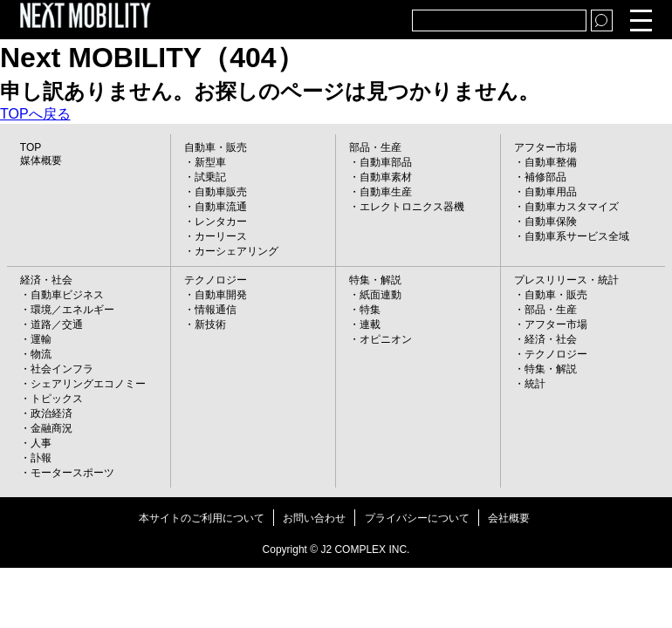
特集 (370, 310)
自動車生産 (386, 192)
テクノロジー (216, 280)
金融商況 (51, 428)
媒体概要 (41, 160)
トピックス (57, 399)
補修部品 (545, 177)
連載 (370, 324)
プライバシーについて (417, 518)
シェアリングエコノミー (88, 384)
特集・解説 (375, 280)
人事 (41, 443)
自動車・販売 (216, 147)
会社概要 (509, 518)
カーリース (221, 236)
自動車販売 (221, 192)
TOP (31, 147)
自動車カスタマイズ (572, 207)
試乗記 (210, 177)
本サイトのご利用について (202, 518)
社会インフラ (62, 369)
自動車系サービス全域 (577, 236)
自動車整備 (551, 162)
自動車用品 (551, 192)
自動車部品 (386, 162)
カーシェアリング (237, 251)
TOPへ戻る (35, 114)
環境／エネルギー (72, 310)
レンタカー (221, 222)
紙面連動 (381, 295)
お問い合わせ (314, 518)
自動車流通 (221, 207)
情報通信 (216, 310)
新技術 (210, 324)
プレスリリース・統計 (566, 280)
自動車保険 (551, 222)
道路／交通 (57, 324)
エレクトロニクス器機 (412, 207)
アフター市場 (545, 147)
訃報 (41, 458)
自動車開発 (221, 295)
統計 (535, 384)
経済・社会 (46, 280)
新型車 (210, 162)
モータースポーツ (72, 473)
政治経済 (51, 413)
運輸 (41, 339)
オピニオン (386, 339)
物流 (41, 354)
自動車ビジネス (67, 295)
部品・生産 (375, 147)
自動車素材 (386, 177)
